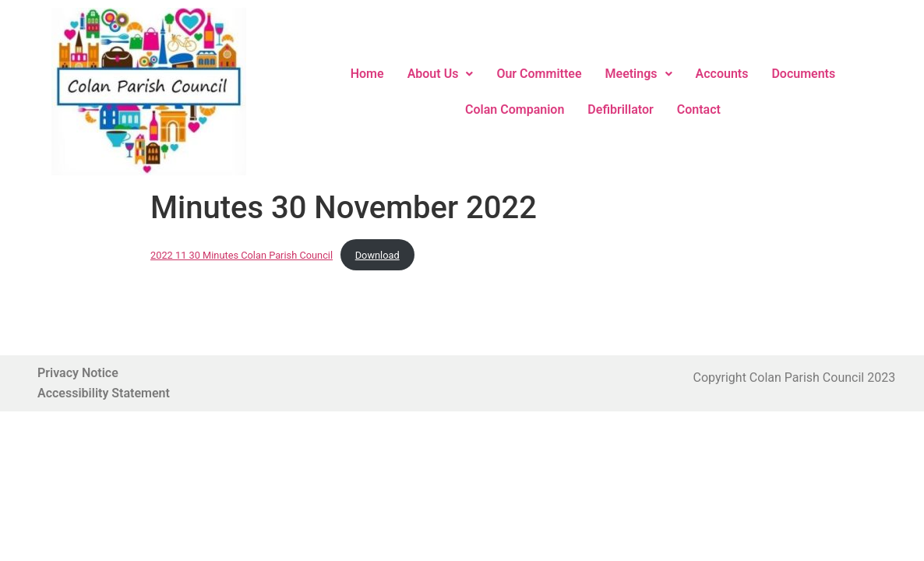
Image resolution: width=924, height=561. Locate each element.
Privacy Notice (78, 373)
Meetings (639, 74)
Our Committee (539, 74)
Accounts (722, 74)
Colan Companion (515, 109)
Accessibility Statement (104, 393)
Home (367, 74)
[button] (441, 74)
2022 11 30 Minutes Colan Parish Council (242, 255)
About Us (441, 74)
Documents (803, 74)
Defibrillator (620, 109)
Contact (699, 109)
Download (377, 255)
